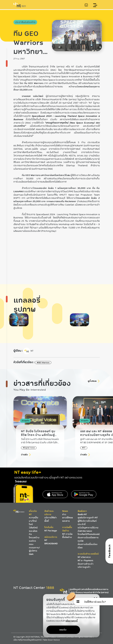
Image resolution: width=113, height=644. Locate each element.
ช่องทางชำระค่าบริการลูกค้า (86, 565)
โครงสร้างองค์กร (34, 539)
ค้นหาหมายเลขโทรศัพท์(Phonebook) (89, 533)
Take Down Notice (51, 640)
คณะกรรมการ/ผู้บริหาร (34, 548)
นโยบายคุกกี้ (72, 621)
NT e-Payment (85, 560)
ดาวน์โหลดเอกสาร (68, 519)
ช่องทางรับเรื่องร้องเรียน (88, 546)
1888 (50, 588)
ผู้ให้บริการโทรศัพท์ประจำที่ (87, 523)
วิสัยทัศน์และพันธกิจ (33, 531)
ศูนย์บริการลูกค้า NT (88, 518)
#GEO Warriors (43, 363)
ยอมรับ (63, 630)
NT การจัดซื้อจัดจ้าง (67, 536)
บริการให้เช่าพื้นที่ (51, 519)
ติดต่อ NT (82, 514)
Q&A (31, 554)
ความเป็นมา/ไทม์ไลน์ (33, 521)
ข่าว (64, 514)
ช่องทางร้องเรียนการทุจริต (88, 539)
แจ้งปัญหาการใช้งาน (88, 528)
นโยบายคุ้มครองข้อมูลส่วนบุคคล (28, 640)
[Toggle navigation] (95, 5)
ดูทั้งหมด (92, 381)
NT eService (84, 557)
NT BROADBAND (51, 542)
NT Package (51, 531)
